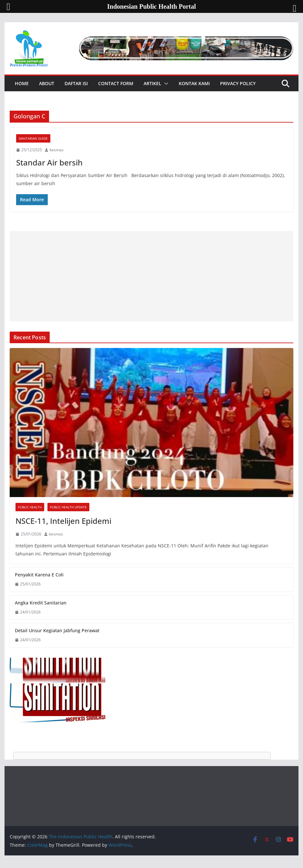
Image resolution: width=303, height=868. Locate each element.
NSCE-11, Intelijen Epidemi (63, 521)
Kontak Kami (194, 83)
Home (22, 83)
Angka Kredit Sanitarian (41, 603)
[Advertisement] (151, 276)
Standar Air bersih (49, 162)
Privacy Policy (238, 83)
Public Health (30, 507)
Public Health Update (68, 507)
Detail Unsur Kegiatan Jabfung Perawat (57, 630)
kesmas (57, 150)
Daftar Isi (76, 83)
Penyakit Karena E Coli (39, 575)
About (47, 83)
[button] (165, 84)
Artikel (152, 83)
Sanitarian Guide (33, 138)
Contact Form (116, 83)
